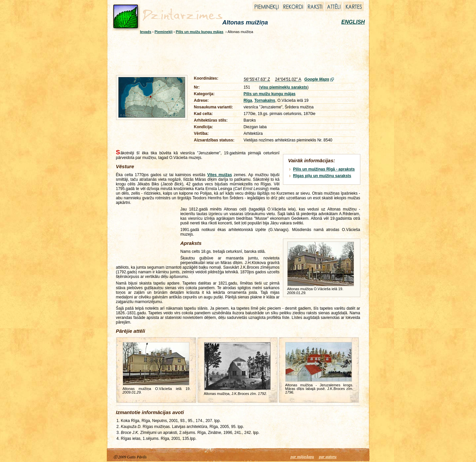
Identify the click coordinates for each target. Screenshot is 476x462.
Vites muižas (220, 175)
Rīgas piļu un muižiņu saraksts (322, 176)
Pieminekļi (164, 32)
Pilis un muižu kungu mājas (200, 32)
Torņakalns (265, 100)
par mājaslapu (302, 457)
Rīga (248, 100)
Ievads (146, 32)
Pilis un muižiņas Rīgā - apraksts (324, 169)
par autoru (328, 457)
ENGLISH (353, 22)
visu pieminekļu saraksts (284, 87)
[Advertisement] (234, 54)
